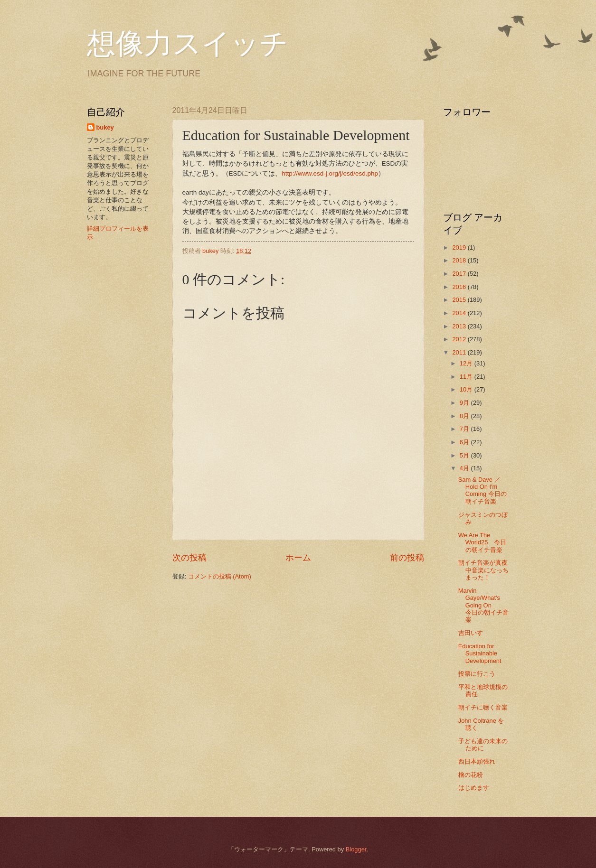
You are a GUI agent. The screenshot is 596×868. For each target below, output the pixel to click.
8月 (465, 416)
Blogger (356, 849)
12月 (467, 363)
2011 (460, 352)
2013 (460, 326)
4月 (465, 468)
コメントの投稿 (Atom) (220, 576)
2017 (460, 274)
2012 (460, 339)
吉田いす (471, 633)
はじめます (474, 788)
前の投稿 (407, 558)
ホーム (298, 558)
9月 (465, 403)
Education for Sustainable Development (480, 653)
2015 (460, 300)
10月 (467, 389)
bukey (105, 127)
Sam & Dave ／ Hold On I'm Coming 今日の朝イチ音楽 (482, 490)
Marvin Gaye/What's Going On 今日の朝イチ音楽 (483, 605)
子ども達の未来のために (483, 745)
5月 (465, 455)
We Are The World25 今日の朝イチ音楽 (482, 542)
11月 (467, 377)
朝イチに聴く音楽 (483, 707)
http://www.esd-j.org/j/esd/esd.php (330, 173)
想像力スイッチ (188, 44)
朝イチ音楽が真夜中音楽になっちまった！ (483, 570)
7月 (465, 429)
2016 (460, 287)
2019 (460, 247)
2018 (460, 260)
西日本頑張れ (477, 761)
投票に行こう (477, 674)
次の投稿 (189, 558)
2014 (460, 313)
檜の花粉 (471, 775)
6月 (465, 442)
